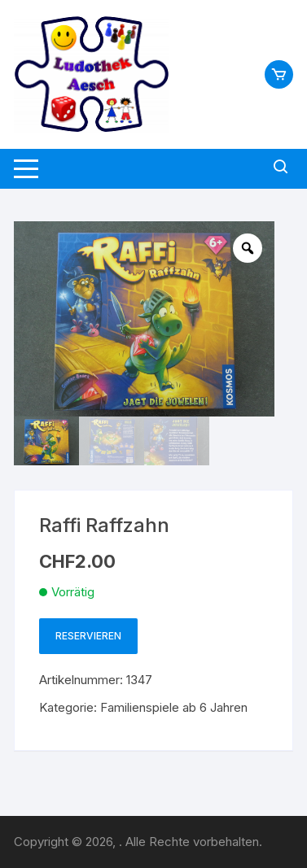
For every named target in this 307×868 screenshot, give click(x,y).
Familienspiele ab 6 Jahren (174, 707)
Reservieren (88, 636)
